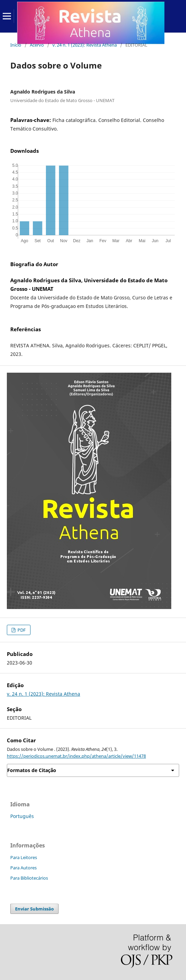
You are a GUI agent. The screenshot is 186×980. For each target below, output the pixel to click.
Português (22, 816)
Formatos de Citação (32, 770)
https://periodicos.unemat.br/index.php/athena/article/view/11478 (76, 756)
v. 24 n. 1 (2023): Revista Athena (85, 45)
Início (16, 45)
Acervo (37, 45)
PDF (21, 630)
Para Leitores (24, 857)
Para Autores (23, 868)
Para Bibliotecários (29, 878)
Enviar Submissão (34, 909)
